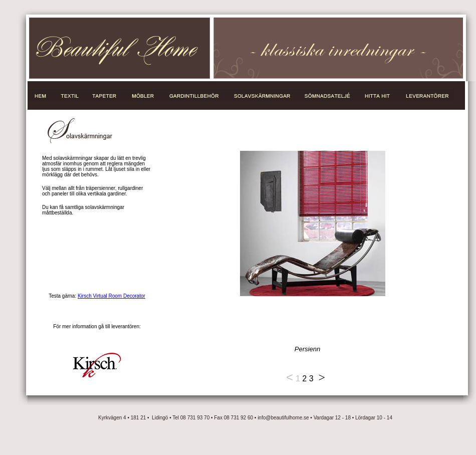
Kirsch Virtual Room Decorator (111, 296)
